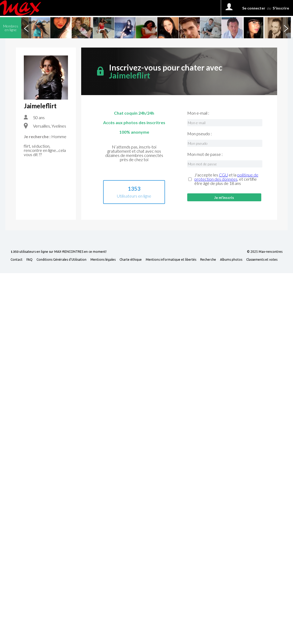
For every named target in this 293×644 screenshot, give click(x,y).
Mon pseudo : (200, 134)
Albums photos (231, 260)
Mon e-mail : (198, 113)
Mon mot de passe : (205, 154)
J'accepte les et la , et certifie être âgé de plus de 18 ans (226, 179)
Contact (17, 260)
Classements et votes (262, 260)
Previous (26, 28)
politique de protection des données (226, 177)
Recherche (208, 260)
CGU (223, 175)
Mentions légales (103, 260)
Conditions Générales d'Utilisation (61, 260)
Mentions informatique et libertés (171, 260)
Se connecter (254, 8)
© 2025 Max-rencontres (265, 252)
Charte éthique (131, 260)
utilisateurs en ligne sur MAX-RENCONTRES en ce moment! (59, 252)
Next (286, 28)
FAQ (29, 260)
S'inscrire (281, 8)
